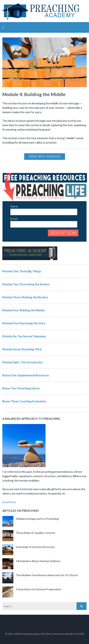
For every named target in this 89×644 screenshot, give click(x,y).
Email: (14, 219)
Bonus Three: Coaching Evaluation (24, 401)
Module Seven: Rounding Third (22, 349)
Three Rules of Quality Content (35, 533)
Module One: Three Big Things (22, 271)
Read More (9, 502)
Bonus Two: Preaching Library (21, 388)
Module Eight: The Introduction (23, 362)
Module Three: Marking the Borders (25, 297)
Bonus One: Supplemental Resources (26, 375)
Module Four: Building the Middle (23, 310)
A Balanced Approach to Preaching (37, 519)
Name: (15, 207)
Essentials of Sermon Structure (35, 547)
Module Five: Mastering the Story (24, 323)
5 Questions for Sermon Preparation (39, 589)
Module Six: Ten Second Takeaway (24, 336)
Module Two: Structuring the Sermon (26, 284)
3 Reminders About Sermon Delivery (38, 561)
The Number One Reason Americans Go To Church (47, 575)
